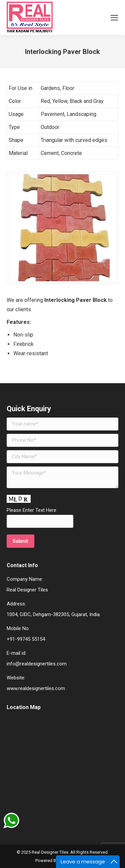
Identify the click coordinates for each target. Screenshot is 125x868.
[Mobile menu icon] (114, 18)
